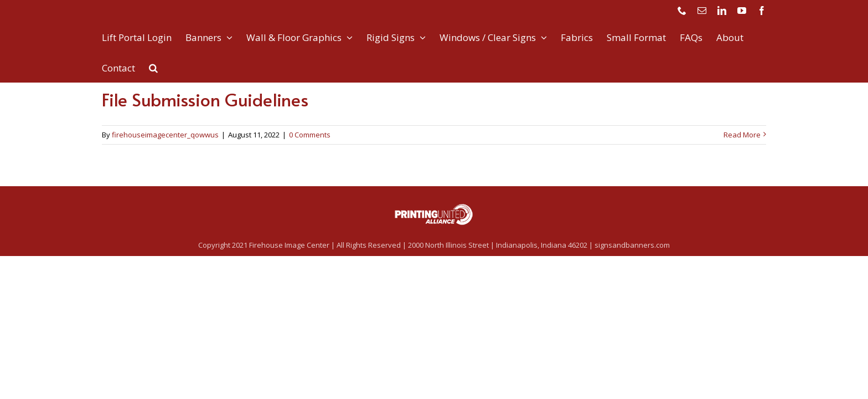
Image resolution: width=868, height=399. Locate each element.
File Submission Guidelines (205, 99)
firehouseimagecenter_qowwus (165, 135)
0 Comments (310, 135)
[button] (153, 67)
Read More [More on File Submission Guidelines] (742, 135)
